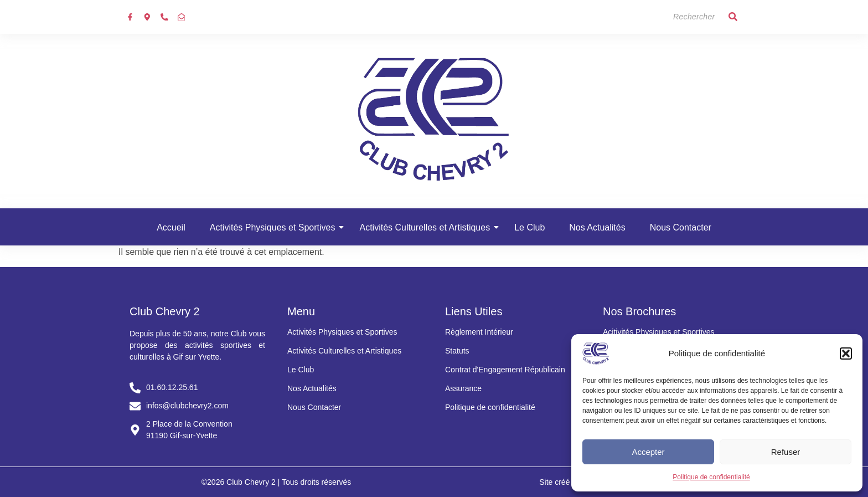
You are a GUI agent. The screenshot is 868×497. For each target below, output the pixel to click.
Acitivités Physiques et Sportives (659, 332)
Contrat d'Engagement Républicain (505, 370)
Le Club (529, 227)
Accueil (171, 227)
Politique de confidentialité (711, 477)
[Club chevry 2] (434, 119)
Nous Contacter (681, 227)
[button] (846, 353)
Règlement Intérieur (479, 332)
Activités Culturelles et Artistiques (428, 227)
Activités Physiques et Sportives (276, 227)
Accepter (648, 452)
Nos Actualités (597, 227)
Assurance (463, 388)
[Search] (672, 17)
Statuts (457, 351)
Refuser (786, 452)
